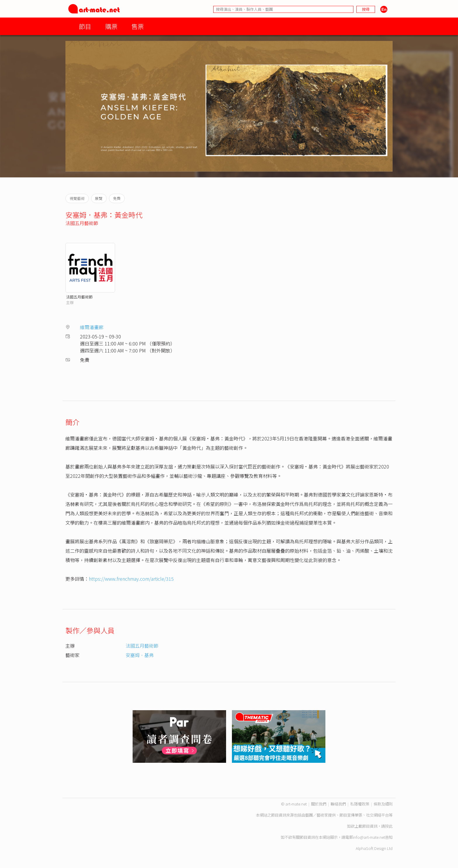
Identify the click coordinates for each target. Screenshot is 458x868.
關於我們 (319, 804)
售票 (138, 26)
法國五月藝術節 (82, 223)
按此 (389, 826)
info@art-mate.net (369, 837)
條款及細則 (383, 804)
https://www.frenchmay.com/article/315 (131, 579)
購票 (111, 26)
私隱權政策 (360, 804)
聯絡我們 (338, 804)
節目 (85, 26)
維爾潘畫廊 (92, 327)
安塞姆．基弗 (140, 655)
